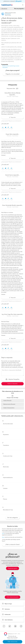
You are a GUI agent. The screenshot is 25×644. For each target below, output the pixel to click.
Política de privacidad (12, 638)
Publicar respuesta (12, 384)
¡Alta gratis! (18, 1)
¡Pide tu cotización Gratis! (13, 545)
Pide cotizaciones (12, 642)
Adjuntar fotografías (12, 379)
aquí (3, 534)
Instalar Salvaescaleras (9, 408)
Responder (12, 117)
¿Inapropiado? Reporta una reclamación (11, 121)
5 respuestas (5, 64)
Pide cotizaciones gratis (12, 597)
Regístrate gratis (13, 568)
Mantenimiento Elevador (9, 404)
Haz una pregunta (19, 9)
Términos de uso (12, 636)
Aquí (3, 537)
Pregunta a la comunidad (12, 74)
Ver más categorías (13, 518)
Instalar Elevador (7, 401)
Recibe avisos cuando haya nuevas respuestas (11, 67)
